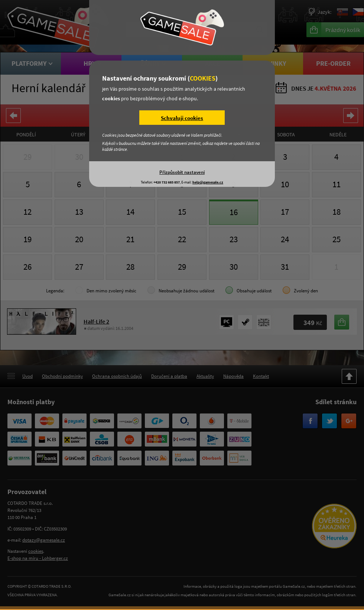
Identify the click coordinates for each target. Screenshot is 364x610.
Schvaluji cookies (182, 118)
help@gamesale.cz (208, 182)
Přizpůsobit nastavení (182, 172)
